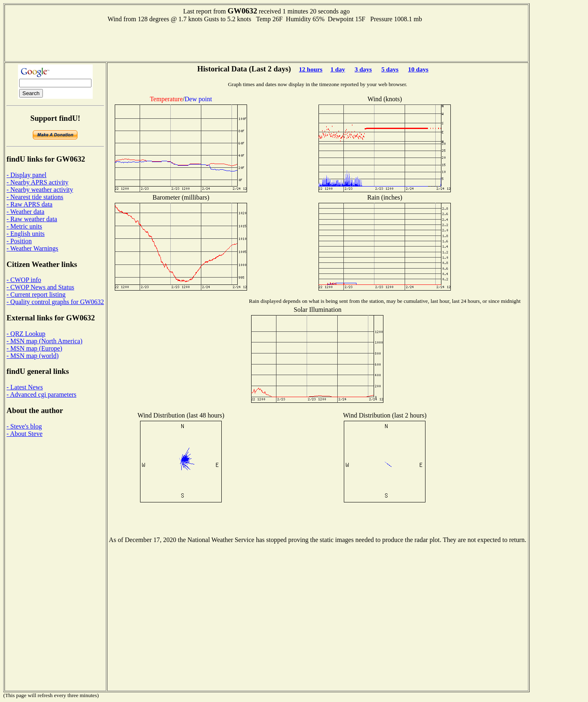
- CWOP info (24, 280)
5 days (390, 69)
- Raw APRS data (29, 204)
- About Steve (24, 434)
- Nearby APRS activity (38, 182)
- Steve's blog (24, 426)
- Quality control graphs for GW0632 (55, 302)
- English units (26, 234)
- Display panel (27, 175)
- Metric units (24, 226)
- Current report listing (36, 294)
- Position (19, 241)
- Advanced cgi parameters (41, 394)
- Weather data (26, 212)
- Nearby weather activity (40, 190)
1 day (338, 69)
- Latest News (25, 387)
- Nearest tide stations (35, 197)
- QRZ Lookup (26, 334)
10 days (418, 69)
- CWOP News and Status (40, 287)
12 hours (311, 69)
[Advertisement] (266, 41)
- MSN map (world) (33, 356)
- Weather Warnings (32, 248)
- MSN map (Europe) (34, 348)
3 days (363, 69)
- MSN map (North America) (45, 341)
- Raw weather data (32, 219)
